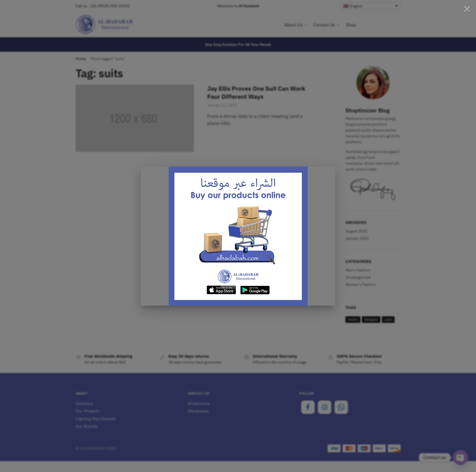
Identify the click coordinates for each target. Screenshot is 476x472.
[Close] (467, 9)
